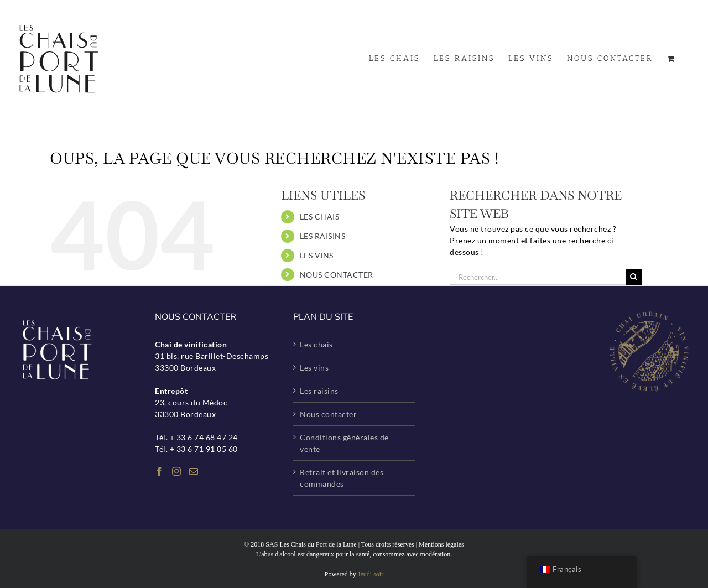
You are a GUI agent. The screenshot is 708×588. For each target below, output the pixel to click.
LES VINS (317, 255)
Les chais (316, 344)
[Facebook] (160, 471)
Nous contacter (328, 414)
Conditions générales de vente (344, 443)
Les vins (314, 368)
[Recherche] (634, 277)
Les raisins (319, 391)
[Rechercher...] (538, 277)
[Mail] (194, 471)
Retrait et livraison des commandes (342, 478)
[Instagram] (177, 471)
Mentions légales (441, 544)
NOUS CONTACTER (337, 275)
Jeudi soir (371, 574)
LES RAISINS (323, 236)
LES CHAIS (320, 217)
